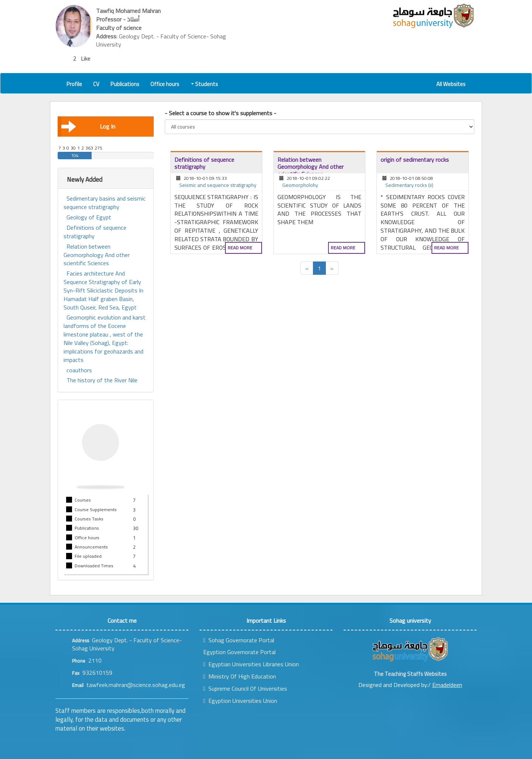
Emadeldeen (447, 685)
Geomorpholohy (300, 186)
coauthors (79, 370)
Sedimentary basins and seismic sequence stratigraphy (105, 203)
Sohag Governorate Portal (239, 640)
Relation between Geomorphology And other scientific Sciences (97, 255)
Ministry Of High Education (240, 676)
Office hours (165, 84)
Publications (125, 84)
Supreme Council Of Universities (245, 688)
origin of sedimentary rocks (415, 160)
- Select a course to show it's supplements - (221, 113)
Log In (88, 126)
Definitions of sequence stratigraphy (95, 232)
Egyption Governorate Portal (239, 652)
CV (96, 84)
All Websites (451, 84)
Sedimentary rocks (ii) (409, 186)
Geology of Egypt (89, 217)
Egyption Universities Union (240, 701)
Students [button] (205, 84)
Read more (240, 248)
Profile (74, 84)
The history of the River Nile (102, 380)
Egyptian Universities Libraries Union (251, 664)
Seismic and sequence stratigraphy (218, 186)
